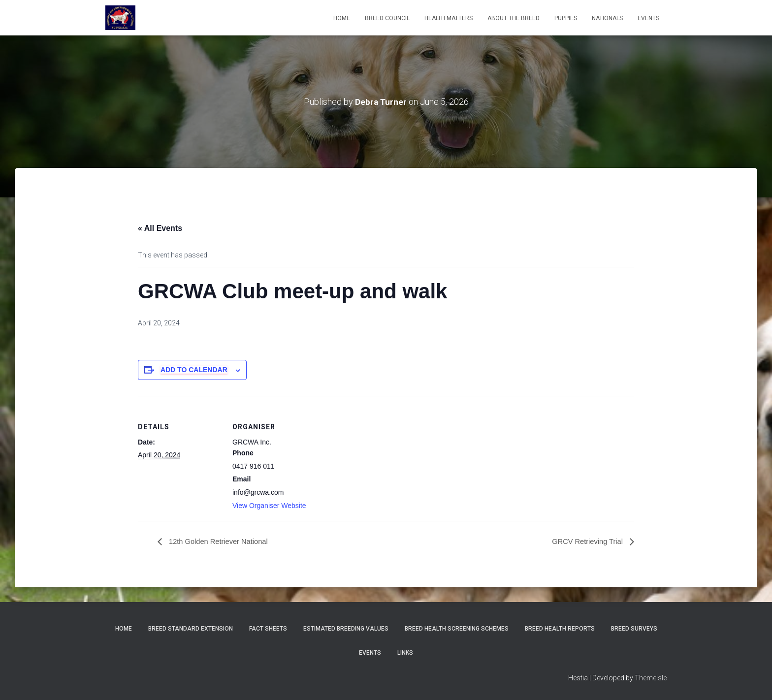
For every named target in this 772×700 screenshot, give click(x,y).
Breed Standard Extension (191, 629)
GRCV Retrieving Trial (585, 542)
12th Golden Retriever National (222, 542)
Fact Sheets (268, 629)
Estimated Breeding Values (346, 629)
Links (405, 653)
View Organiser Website (269, 506)
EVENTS (648, 18)
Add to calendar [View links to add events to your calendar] (194, 370)
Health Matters (449, 18)
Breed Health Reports (560, 629)
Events (370, 653)
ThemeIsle (651, 678)
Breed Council (387, 18)
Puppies (566, 18)
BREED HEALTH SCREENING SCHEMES (457, 629)
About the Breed (514, 18)
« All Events (160, 228)
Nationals (607, 18)
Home (342, 18)
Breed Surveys (634, 629)
